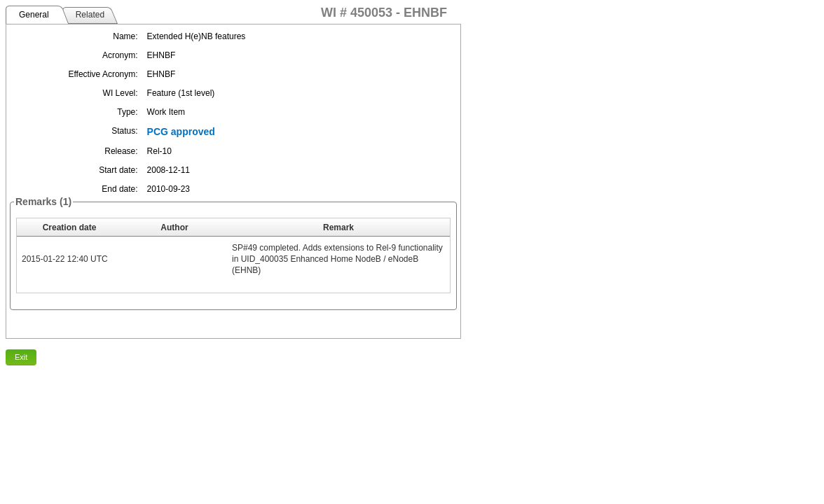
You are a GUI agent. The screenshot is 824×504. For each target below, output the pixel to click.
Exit (21, 357)
